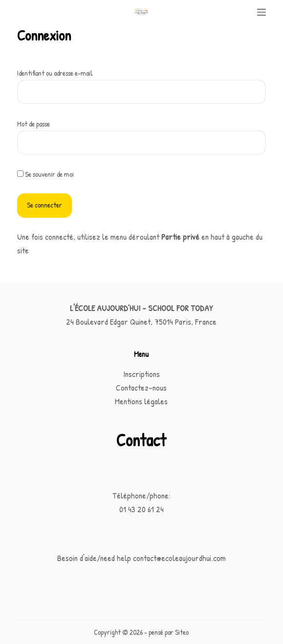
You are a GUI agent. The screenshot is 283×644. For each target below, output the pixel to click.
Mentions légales (141, 401)
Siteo (182, 632)
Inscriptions (141, 374)
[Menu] (261, 12)
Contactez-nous (141, 387)
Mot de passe (33, 124)
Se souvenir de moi (45, 174)
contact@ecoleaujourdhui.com (179, 558)
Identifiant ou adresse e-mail (55, 73)
